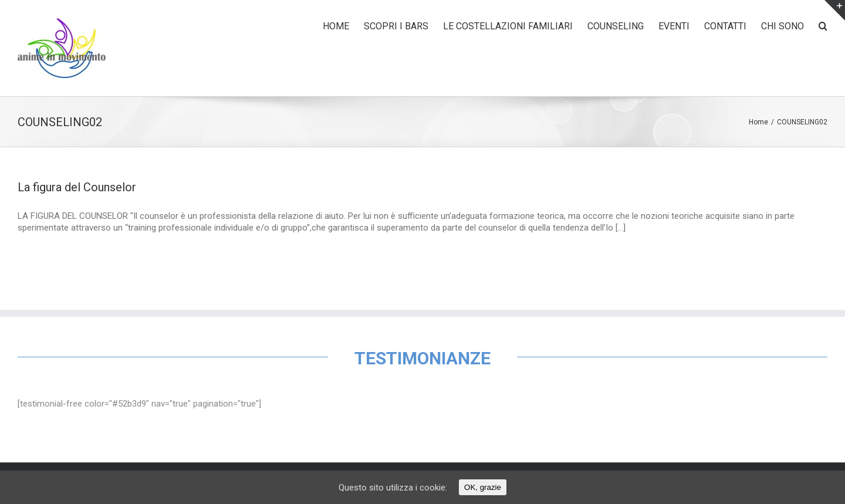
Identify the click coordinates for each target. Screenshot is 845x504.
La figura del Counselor (77, 187)
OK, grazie (483, 487)
